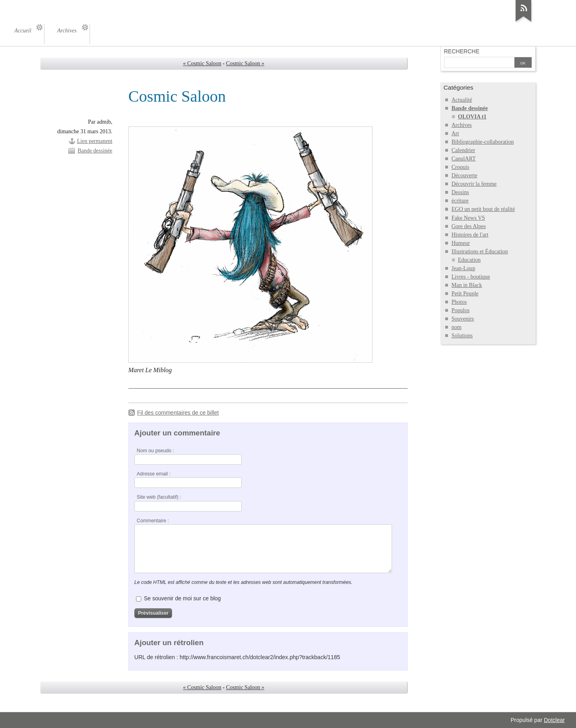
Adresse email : (154, 474)
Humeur (461, 243)
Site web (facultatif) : (159, 497)
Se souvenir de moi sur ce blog (182, 598)
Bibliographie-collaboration (483, 142)
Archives (462, 125)
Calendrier (463, 150)
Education (469, 260)
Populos (461, 310)
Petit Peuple (465, 294)
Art (455, 133)
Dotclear (554, 720)
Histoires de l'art (470, 235)
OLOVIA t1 (472, 117)
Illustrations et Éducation (480, 252)
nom (457, 327)
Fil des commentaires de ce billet (178, 413)
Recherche (462, 51)
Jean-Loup (463, 268)
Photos (459, 302)
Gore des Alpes (469, 226)
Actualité (462, 100)
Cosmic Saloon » (245, 63)
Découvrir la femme (474, 184)
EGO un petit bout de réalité (483, 209)
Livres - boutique (471, 277)
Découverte (465, 175)
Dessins (460, 192)
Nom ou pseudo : (155, 451)
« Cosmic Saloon (202, 63)
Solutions (462, 336)
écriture (460, 201)
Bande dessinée (95, 151)
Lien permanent (94, 141)
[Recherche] (479, 63)
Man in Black (467, 285)
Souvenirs (463, 319)
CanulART (464, 159)
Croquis (460, 167)
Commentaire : (153, 521)
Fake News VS (468, 218)
